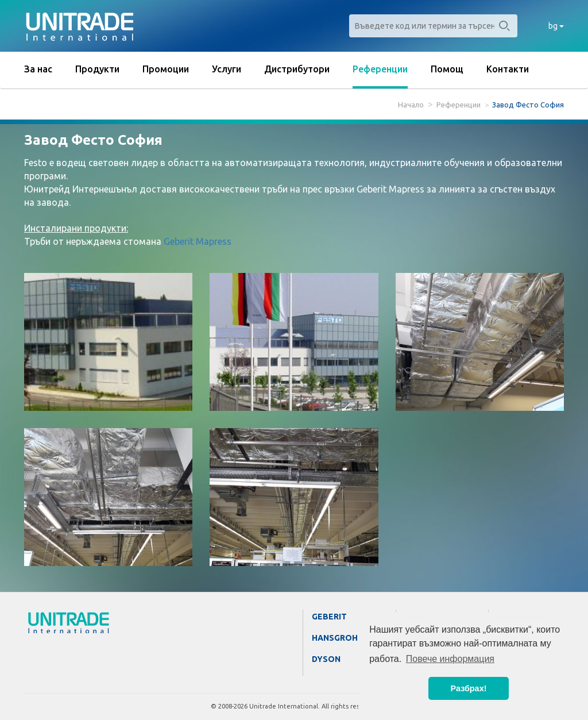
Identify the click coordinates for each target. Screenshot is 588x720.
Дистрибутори (297, 69)
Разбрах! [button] (469, 688)
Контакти (508, 69)
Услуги (227, 69)
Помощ (447, 69)
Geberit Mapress (198, 241)
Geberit (329, 617)
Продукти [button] (97, 69)
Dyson (326, 659)
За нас (38, 69)
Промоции (166, 69)
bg (556, 26)
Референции (380, 69)
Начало (411, 105)
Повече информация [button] (450, 659)
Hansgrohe (337, 638)
